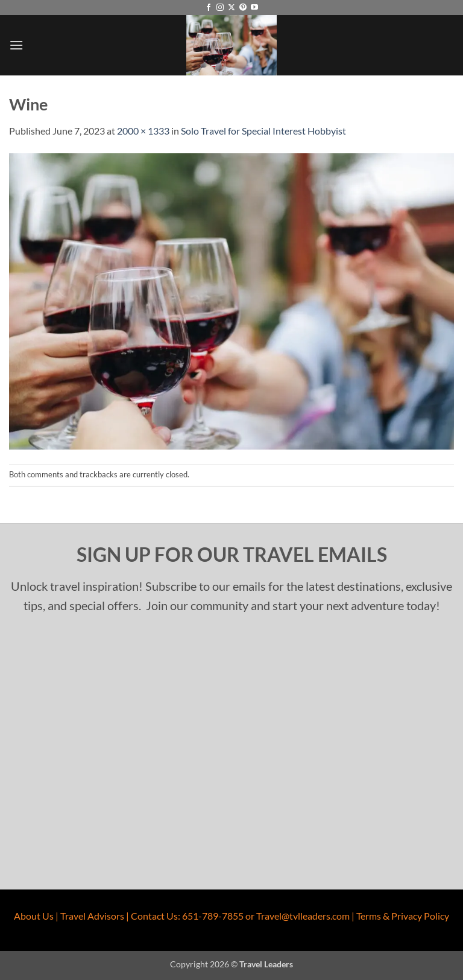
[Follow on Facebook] (209, 8)
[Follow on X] (231, 8)
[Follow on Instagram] (220, 8)
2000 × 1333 (143, 131)
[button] (16, 45)
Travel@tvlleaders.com (303, 916)
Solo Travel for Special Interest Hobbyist (263, 131)
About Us (34, 916)
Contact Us (154, 916)
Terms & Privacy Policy (403, 916)
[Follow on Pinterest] (243, 8)
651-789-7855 (213, 916)
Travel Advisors (92, 916)
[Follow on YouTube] (254, 8)
